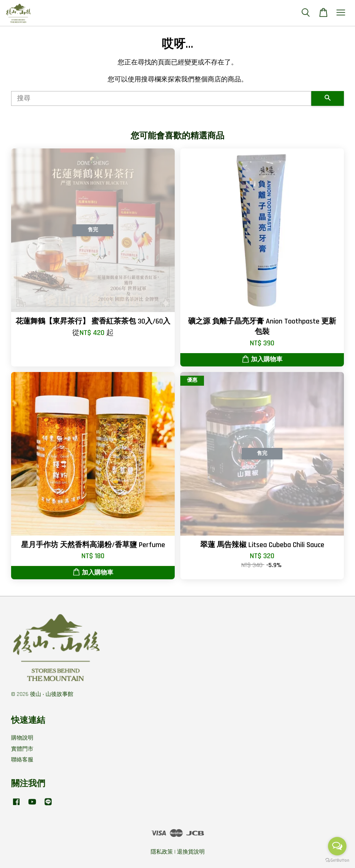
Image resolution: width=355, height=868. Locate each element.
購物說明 (22, 738)
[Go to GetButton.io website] (337, 860)
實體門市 (22, 749)
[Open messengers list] (337, 846)
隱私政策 (162, 852)
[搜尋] (161, 98)
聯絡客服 (22, 760)
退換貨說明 (191, 852)
